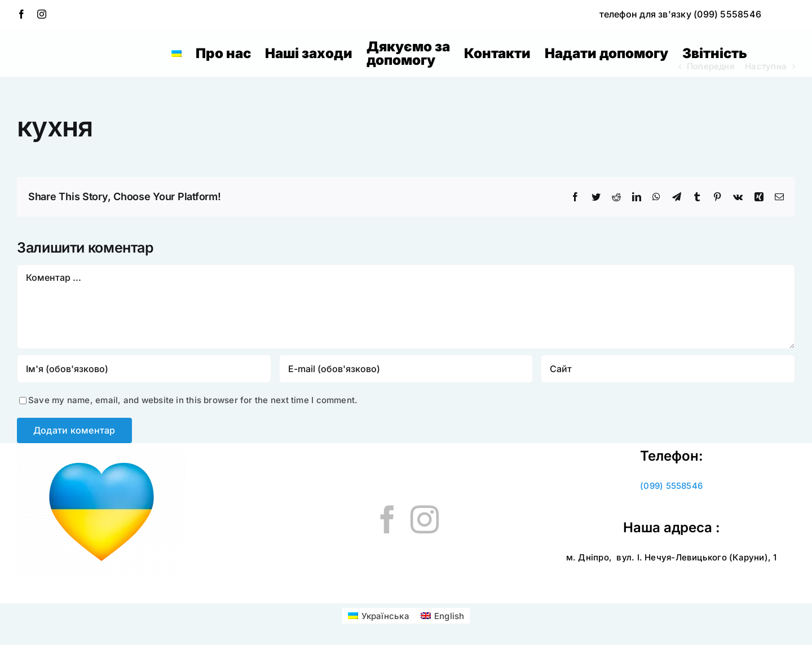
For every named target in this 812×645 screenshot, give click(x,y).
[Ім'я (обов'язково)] (144, 369)
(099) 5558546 (671, 486)
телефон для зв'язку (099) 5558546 (680, 14)
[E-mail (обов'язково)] (406, 369)
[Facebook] (387, 519)
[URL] (668, 369)
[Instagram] (425, 519)
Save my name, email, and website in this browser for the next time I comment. (193, 400)
